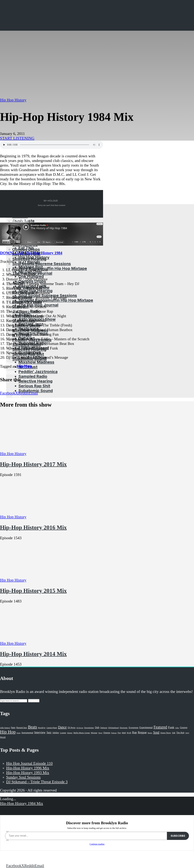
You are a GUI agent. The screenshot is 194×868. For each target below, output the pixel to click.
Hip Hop (24, 366)
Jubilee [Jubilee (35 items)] (56, 733)
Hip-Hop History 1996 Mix (28, 768)
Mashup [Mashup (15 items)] (70, 733)
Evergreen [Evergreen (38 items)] (133, 727)
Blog (10, 364)
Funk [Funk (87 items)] (171, 727)
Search (34, 701)
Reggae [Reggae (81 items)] (142, 732)
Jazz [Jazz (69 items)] (49, 732)
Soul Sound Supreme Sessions (42, 264)
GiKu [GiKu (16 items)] (177, 728)
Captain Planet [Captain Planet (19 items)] (52, 728)
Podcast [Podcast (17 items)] (114, 733)
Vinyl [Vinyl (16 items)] (187, 733)
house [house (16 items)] (19, 733)
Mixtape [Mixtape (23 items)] (94, 733)
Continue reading (97, 844)
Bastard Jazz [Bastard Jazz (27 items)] (22, 728)
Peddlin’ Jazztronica (38, 372)
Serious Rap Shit (34, 386)
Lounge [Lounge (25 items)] (63, 733)
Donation (17, 372)
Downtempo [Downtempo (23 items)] (89, 728)
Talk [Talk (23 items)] (174, 733)
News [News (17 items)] (100, 733)
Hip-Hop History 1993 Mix (28, 773)
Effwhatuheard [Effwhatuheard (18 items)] (114, 728)
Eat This (26, 248)
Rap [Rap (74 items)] (134, 732)
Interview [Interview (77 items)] (40, 732)
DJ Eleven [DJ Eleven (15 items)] (80, 728)
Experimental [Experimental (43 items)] (146, 727)
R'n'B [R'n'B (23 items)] (129, 733)
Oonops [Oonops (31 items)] (107, 733)
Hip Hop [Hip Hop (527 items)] (8, 732)
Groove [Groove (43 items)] (184, 727)
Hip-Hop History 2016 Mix (33, 527)
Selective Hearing (35, 381)
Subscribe (178, 836)
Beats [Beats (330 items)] (33, 727)
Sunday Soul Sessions (23, 777)
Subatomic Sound (36, 391)
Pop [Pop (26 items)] (119, 733)
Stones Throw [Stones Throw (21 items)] (166, 733)
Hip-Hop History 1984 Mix (22, 803)
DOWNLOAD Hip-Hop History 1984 (31, 253)
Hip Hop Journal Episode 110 (29, 763)
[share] (7, 840)
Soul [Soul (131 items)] (156, 732)
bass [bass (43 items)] (13, 727)
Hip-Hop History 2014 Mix (33, 654)
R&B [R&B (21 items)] (124, 733)
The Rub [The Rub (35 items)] (180, 733)
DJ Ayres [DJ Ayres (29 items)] (72, 728)
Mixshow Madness (36, 362)
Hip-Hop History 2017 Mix (33, 464)
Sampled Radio (33, 376)
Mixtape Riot (31, 267)
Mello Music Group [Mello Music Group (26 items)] (82, 733)
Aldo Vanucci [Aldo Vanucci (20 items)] (5, 728)
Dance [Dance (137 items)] (62, 727)
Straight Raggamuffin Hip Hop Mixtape (50, 268)
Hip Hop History (34, 257)
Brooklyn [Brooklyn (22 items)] (42, 728)
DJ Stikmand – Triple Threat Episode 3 (37, 782)
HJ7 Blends (29, 262)
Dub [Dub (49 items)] (97, 727)
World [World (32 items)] (3, 737)
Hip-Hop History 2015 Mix (33, 591)
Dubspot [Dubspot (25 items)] (104, 728)
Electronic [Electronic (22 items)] (124, 728)
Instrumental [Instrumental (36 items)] (27, 733)
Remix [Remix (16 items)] (150, 733)
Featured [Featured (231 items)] (160, 727)
